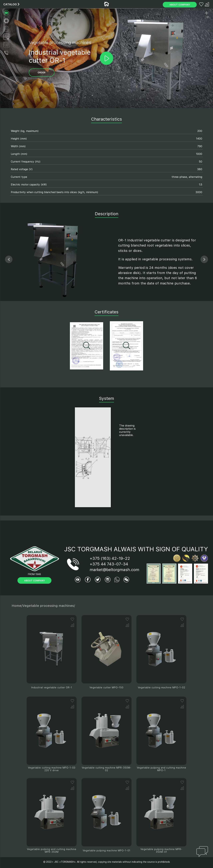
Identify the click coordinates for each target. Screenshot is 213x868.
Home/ (17, 606)
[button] (9, 259)
